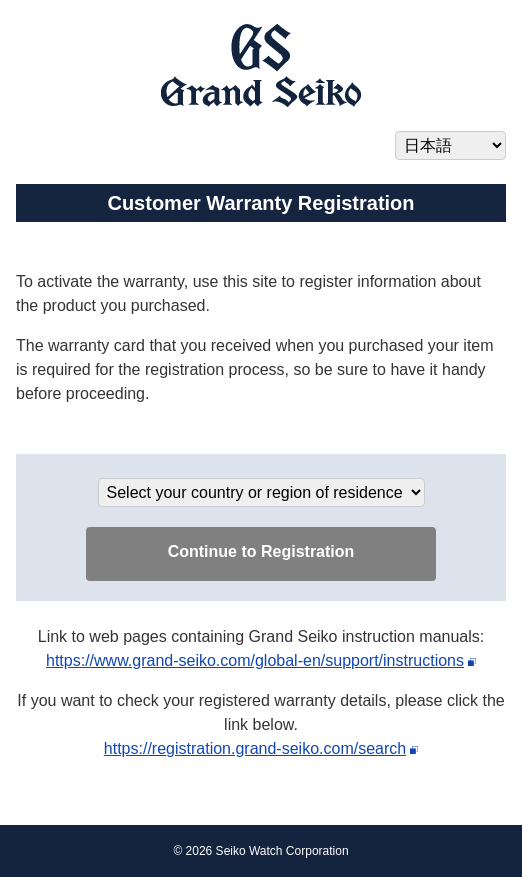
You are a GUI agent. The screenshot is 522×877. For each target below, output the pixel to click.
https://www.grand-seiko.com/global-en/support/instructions (255, 660)
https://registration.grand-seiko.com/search (255, 748)
